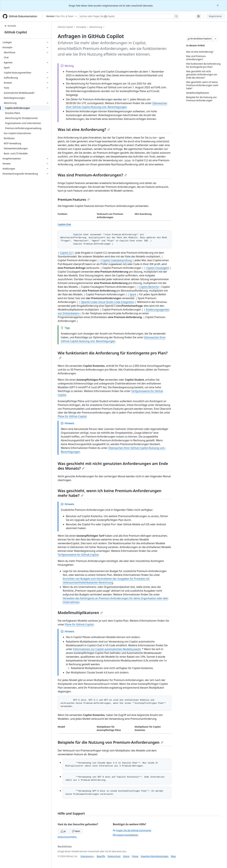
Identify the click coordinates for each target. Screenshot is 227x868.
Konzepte (81, 27)
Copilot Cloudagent (158, 268)
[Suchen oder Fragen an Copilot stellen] (128, 16)
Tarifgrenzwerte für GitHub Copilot (78, 555)
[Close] (218, 5)
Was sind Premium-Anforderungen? (92, 175)
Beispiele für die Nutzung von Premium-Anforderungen (111, 742)
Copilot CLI (66, 253)
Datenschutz (114, 856)
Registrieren (215, 16)
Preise (135, 856)
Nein (76, 831)
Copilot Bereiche (149, 287)
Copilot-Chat (64, 224)
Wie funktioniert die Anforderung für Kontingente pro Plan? (113, 355)
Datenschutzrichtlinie (67, 837)
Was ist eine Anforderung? (84, 129)
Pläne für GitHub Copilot (72, 416)
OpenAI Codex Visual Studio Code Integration (108, 302)
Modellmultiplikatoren (80, 613)
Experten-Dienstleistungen (155, 856)
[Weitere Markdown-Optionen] (215, 39)
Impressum (86, 856)
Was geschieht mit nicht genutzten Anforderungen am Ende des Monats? (113, 466)
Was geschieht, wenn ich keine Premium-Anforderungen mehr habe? (110, 493)
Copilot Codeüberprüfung (117, 260)
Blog (173, 856)
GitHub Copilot (16, 32)
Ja (63, 831)
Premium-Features (74, 200)
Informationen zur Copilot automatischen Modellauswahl (107, 649)
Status (126, 856)
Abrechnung (96, 27)
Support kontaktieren (125, 835)
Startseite (10, 26)
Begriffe (101, 856)
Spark (133, 294)
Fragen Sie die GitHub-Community (132, 830)
